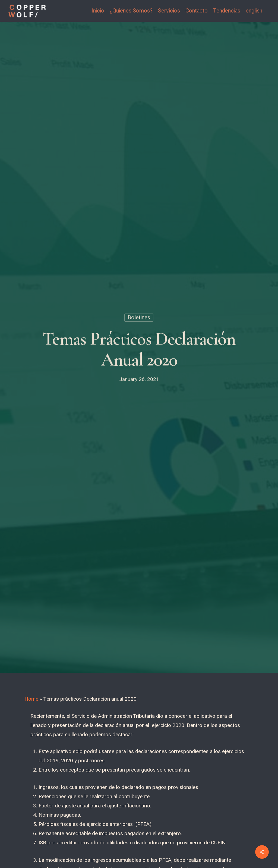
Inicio (98, 11)
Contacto (197, 11)
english (254, 11)
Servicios (169, 11)
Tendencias (227, 11)
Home (31, 699)
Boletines (139, 319)
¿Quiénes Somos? (131, 11)
